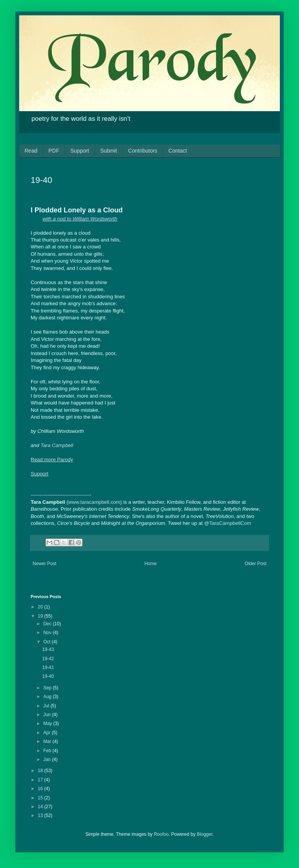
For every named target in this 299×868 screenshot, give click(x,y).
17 (41, 780)
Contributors (143, 151)
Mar (48, 741)
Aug (48, 697)
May (48, 723)
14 (41, 807)
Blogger (205, 834)
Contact (177, 151)
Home (151, 564)
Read (31, 151)
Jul (47, 706)
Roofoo (161, 834)
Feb (48, 751)
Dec (48, 624)
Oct (48, 642)
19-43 (48, 649)
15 (41, 798)
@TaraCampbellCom (228, 523)
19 (41, 616)
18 (41, 771)
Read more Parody (52, 459)
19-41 (48, 667)
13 (41, 815)
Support (80, 151)
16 (41, 789)
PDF (54, 151)
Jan (48, 759)
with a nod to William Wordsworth (80, 219)
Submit (109, 151)
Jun (48, 715)
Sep (48, 688)
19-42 (48, 659)
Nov (48, 633)
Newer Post (44, 564)
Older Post (255, 564)
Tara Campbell (57, 445)
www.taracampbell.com (94, 502)
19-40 (48, 676)
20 (41, 607)
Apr (48, 733)
